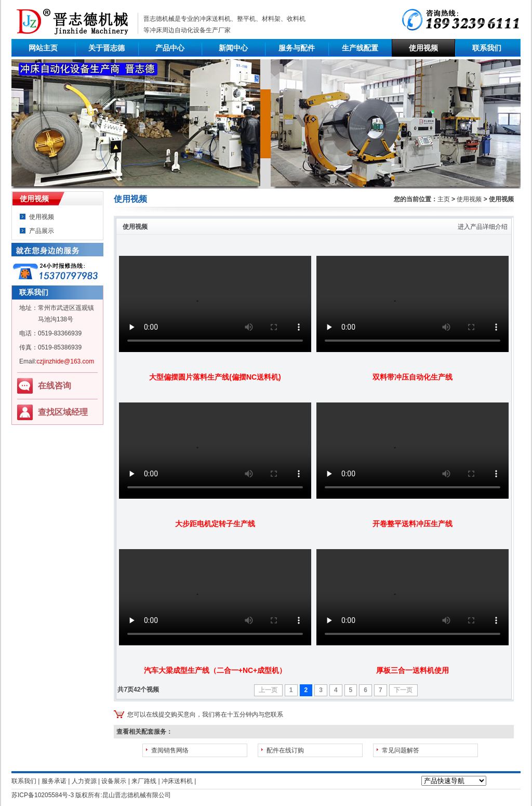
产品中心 (170, 48)
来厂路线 (144, 781)
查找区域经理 (63, 412)
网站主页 (43, 48)
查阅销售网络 (170, 750)
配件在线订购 (285, 750)
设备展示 (114, 781)
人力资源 (84, 781)
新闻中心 (233, 48)
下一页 (403, 690)
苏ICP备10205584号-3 (43, 795)
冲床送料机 (215, 19)
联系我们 (487, 48)
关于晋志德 (107, 48)
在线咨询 (55, 386)
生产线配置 (360, 48)
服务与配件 (297, 48)
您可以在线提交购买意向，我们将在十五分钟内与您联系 (205, 714)
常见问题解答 (401, 750)
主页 (444, 199)
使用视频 (423, 48)
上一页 (268, 690)
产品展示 (42, 231)
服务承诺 (54, 781)
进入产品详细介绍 (483, 227)
